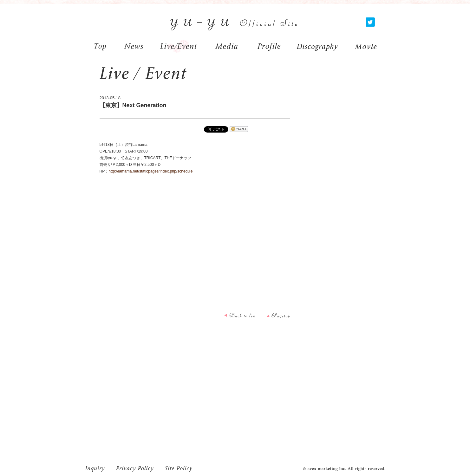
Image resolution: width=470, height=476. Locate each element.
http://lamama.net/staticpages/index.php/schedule (150, 171)
